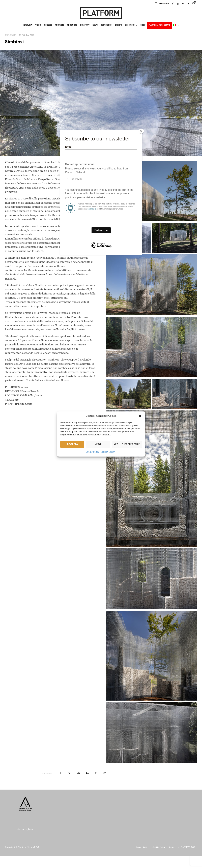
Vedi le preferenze (127, 444)
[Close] (141, 131)
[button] (140, 416)
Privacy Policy (108, 452)
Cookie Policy (92, 452)
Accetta (72, 444)
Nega (98, 444)
